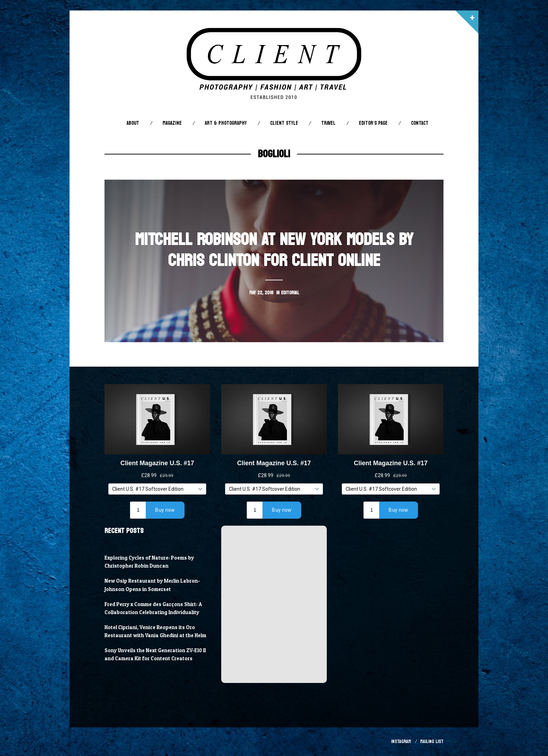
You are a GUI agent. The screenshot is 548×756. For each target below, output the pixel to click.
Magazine (172, 123)
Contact (420, 123)
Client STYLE (284, 123)
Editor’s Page (373, 123)
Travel (328, 123)
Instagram (401, 741)
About (133, 123)
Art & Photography (226, 123)
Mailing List (432, 741)
